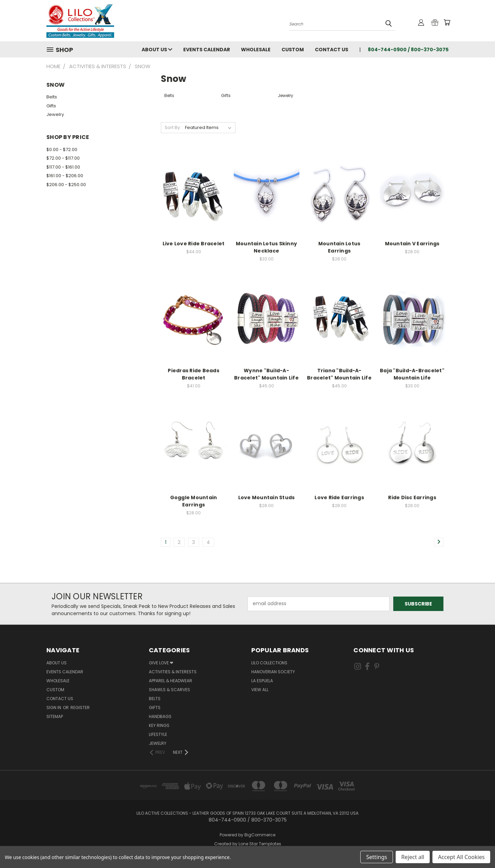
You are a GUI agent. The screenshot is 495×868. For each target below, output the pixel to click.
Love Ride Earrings (339, 497)
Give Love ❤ (161, 663)
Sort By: (173, 127)
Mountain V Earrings (412, 244)
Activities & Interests (173, 672)
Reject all (413, 857)
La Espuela (262, 681)
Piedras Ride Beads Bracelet (194, 374)
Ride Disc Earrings (412, 497)
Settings (377, 857)
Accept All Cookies (461, 857)
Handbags (160, 716)
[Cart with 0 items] (447, 22)
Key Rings (159, 725)
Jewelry (55, 114)
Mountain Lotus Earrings (339, 247)
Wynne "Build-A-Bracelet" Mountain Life (266, 374)
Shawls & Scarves (169, 690)
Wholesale (256, 50)
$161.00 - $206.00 (65, 176)
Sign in (54, 708)
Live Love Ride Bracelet (194, 244)
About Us (157, 50)
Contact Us (332, 50)
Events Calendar (207, 50)
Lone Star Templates (260, 844)
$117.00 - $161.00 (63, 167)
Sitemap (55, 716)
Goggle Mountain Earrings (194, 501)
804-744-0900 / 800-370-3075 (408, 50)
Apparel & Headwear (170, 681)
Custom (293, 50)
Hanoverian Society (273, 672)
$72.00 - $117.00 (63, 158)
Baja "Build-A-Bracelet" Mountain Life (412, 374)
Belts (52, 97)
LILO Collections (269, 663)
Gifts (51, 106)
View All (260, 690)
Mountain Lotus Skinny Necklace (266, 247)
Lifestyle (158, 734)
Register (80, 708)
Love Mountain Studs (267, 497)
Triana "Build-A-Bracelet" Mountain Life (339, 374)
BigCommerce (260, 835)
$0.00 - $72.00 (62, 149)
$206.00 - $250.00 (66, 185)
